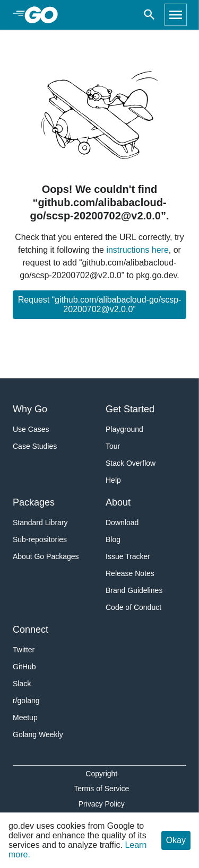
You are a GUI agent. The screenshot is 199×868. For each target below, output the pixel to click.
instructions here (137, 250)
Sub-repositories (40, 539)
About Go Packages (46, 556)
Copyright (101, 774)
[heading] (45, 15)
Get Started (130, 409)
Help (113, 480)
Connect (31, 630)
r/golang (26, 701)
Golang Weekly (38, 734)
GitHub (24, 667)
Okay (176, 840)
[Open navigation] (176, 15)
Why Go (30, 409)
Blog (113, 539)
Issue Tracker (128, 556)
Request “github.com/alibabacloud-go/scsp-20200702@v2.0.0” (100, 304)
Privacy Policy (102, 804)
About (118, 502)
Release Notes (130, 573)
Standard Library (40, 522)
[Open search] (149, 15)
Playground (124, 429)
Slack (22, 684)
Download (122, 522)
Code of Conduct (133, 607)
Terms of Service (101, 789)
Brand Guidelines (134, 590)
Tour (113, 446)
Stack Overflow (131, 463)
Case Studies (35, 446)
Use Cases (31, 429)
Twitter (24, 650)
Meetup (25, 718)
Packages (34, 502)
